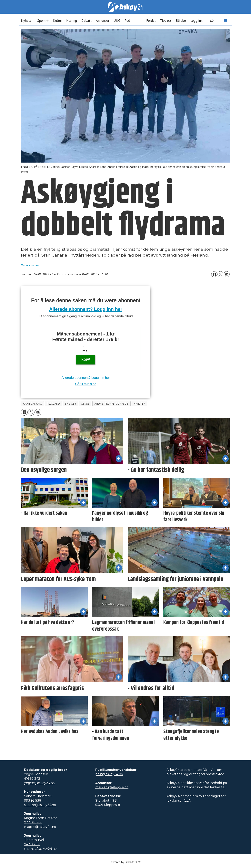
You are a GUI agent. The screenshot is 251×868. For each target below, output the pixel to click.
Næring (72, 21)
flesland (53, 404)
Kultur (58, 21)
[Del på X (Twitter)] (220, 274)
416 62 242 (32, 779)
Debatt (86, 21)
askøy (85, 404)
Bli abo (181, 21)
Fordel (151, 21)
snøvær (71, 404)
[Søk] (212, 21)
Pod (127, 21)
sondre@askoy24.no (40, 805)
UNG (117, 21)
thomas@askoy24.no (40, 849)
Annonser (103, 21)
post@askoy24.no (109, 774)
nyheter (140, 404)
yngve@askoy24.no (39, 783)
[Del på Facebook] (214, 274)
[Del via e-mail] (227, 274)
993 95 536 (32, 801)
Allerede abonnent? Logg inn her (86, 309)
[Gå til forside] (125, 7)
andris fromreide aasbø (112, 404)
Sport (41, 21)
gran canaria (33, 404)
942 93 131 (32, 844)
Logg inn (196, 21)
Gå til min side (86, 384)
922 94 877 (33, 822)
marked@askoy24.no (112, 787)
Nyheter (27, 21)
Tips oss (166, 21)
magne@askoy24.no (40, 827)
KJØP (86, 359)
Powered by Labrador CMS (126, 862)
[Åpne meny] (225, 21)
